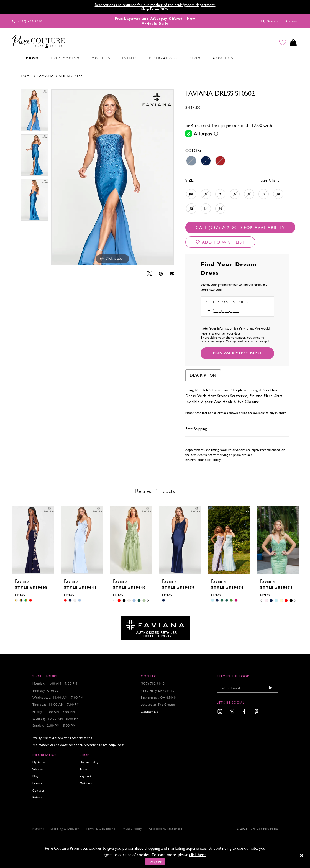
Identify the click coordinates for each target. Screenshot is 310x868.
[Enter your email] (247, 688)
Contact (39, 791)
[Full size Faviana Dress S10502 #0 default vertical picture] (112, 177)
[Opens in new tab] (155, 628)
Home (26, 76)
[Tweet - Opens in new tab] (149, 274)
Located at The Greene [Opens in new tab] (158, 705)
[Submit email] (271, 688)
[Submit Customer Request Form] (237, 353)
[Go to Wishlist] (283, 43)
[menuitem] (14, 58)
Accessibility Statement (166, 829)
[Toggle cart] (293, 43)
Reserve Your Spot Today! (203, 460)
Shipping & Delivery (65, 829)
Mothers (86, 783)
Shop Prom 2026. (155, 9)
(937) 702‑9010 (153, 684)
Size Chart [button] (270, 180)
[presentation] (33, 540)
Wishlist (38, 769)
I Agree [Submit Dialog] (155, 861)
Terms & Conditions (101, 829)
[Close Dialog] (302, 855)
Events (37, 783)
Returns (38, 797)
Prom (84, 769)
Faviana (46, 76)
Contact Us (149, 712)
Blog (35, 776)
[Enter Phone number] (230, 311)
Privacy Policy (132, 829)
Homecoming (89, 762)
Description (203, 375)
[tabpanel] (35, 112)
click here (197, 855)
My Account (41, 762)
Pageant (86, 776)
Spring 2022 (71, 76)
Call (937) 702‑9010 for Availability (240, 227)
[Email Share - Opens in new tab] (172, 274)
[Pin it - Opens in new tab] (161, 274)
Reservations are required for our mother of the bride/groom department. (155, 5)
